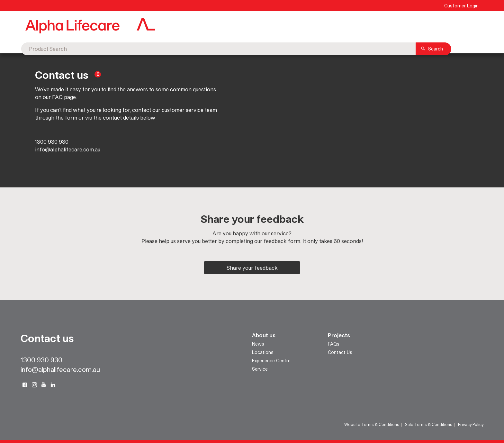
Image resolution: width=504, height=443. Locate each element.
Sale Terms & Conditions (429, 424)
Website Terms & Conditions (372, 424)
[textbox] (242, 26)
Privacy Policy (471, 424)
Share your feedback (252, 268)
